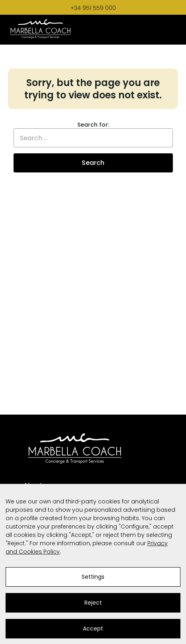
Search (93, 163)
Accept (93, 628)
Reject (93, 603)
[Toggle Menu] (170, 30)
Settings (93, 577)
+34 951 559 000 (93, 8)
